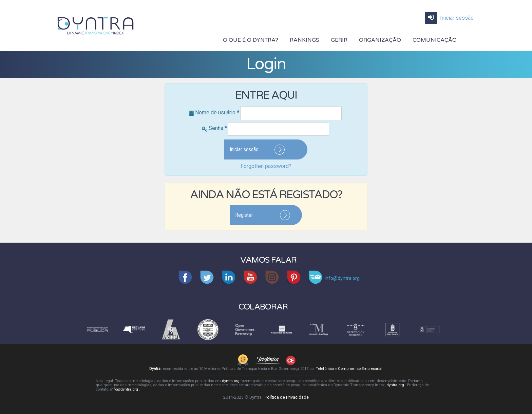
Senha (218, 128)
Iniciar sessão (449, 18)
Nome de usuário (217, 112)
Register (244, 215)
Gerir (339, 40)
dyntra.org (231, 381)
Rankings (305, 40)
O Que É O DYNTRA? (251, 40)
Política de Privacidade (287, 397)
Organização (380, 40)
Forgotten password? (266, 166)
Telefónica (325, 369)
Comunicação (435, 40)
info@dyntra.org (125, 389)
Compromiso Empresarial (360, 369)
